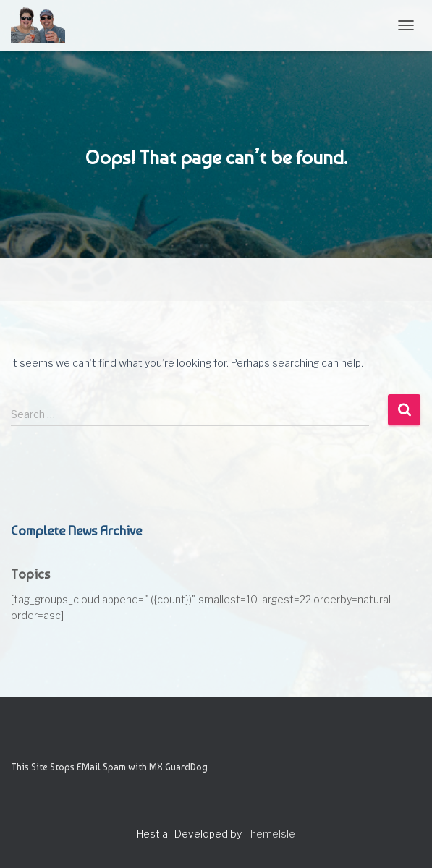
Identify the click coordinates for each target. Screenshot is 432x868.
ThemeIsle (270, 834)
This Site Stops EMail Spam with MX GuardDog (109, 767)
